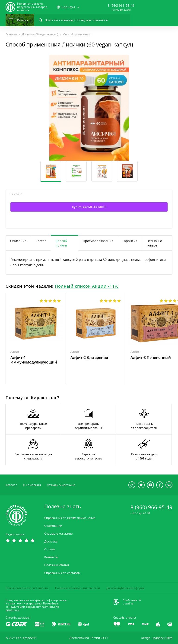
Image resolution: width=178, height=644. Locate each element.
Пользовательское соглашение (27, 588)
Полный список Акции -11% (87, 286)
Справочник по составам (62, 573)
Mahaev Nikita (162, 638)
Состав (41, 241)
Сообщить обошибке (132, 602)
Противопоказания (98, 241)
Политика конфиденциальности (78, 588)
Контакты (51, 557)
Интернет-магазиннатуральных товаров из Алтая (32, 7)
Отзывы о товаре (154, 243)
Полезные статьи (57, 565)
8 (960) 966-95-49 (121, 5)
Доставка (51, 541)
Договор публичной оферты (125, 588)
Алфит (15, 352)
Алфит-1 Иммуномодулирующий (34, 360)
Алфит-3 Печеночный (151, 357)
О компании (32, 485)
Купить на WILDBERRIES (89, 207)
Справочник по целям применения (70, 518)
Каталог (11, 485)
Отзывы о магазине (61, 485)
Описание (18, 241)
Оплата (49, 549)
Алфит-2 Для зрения (89, 357)
